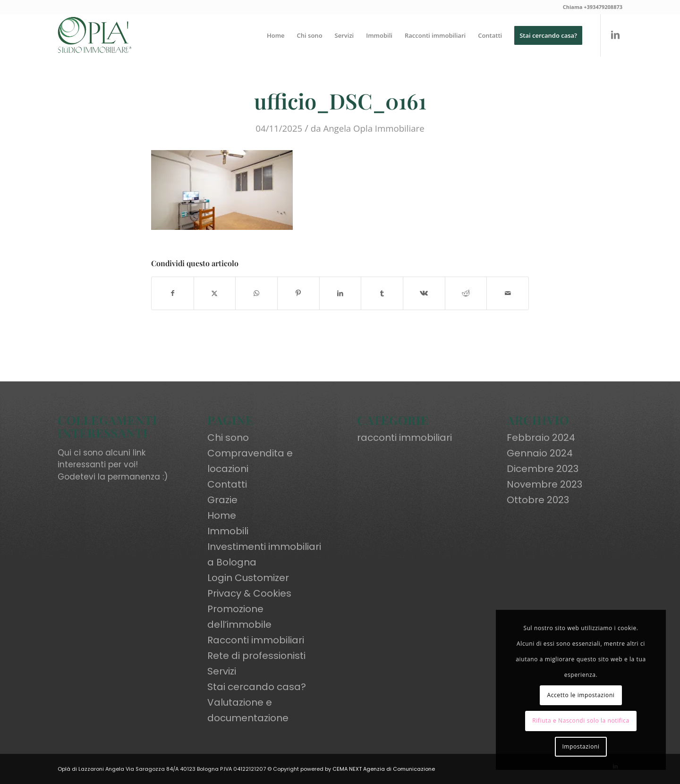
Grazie (222, 500)
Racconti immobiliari (256, 640)
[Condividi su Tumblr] (382, 293)
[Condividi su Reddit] (466, 293)
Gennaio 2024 (540, 453)
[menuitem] (276, 35)
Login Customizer (248, 578)
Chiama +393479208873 (593, 7)
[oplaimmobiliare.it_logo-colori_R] (95, 35)
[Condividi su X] (215, 293)
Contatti (227, 484)
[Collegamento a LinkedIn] (615, 35)
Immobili (228, 531)
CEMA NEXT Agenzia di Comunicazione (384, 769)
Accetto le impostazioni (581, 695)
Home (222, 515)
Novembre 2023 (544, 484)
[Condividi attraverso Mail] (508, 293)
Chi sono (228, 438)
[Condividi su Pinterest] (298, 293)
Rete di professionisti (256, 656)
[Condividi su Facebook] (173, 293)
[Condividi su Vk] (424, 293)
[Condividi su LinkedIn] (340, 293)
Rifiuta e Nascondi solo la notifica (581, 721)
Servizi (222, 671)
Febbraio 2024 (541, 438)
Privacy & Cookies (249, 593)
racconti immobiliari (404, 438)
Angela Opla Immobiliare (374, 128)
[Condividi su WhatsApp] (256, 293)
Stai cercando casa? (257, 687)
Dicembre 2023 (543, 469)
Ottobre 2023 (538, 500)
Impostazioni (581, 746)
